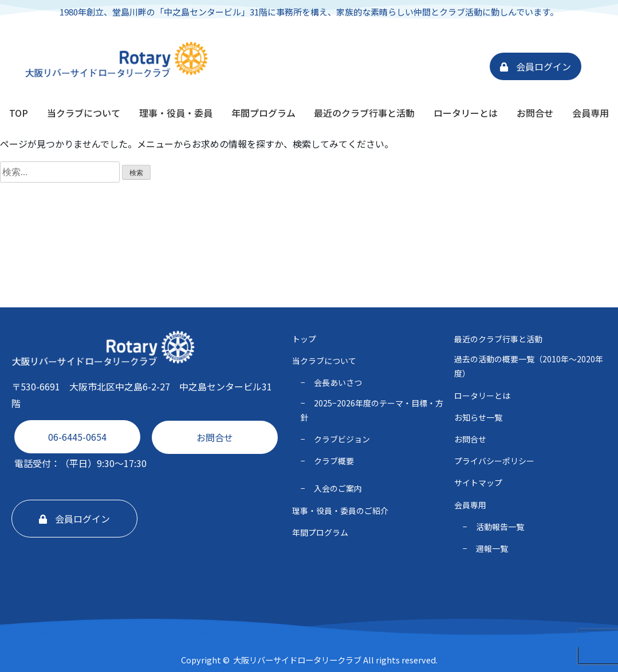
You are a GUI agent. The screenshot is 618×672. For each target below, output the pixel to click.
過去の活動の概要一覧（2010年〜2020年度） (529, 366)
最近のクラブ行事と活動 (364, 113)
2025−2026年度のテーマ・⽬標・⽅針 (372, 410)
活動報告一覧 (500, 527)
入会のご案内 (338, 488)
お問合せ (535, 113)
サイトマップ (478, 483)
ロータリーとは (466, 113)
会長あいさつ (338, 382)
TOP (19, 113)
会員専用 (591, 113)
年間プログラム (263, 113)
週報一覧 (492, 548)
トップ (304, 339)
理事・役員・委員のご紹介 (340, 511)
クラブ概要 (334, 461)
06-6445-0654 (77, 437)
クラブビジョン (342, 439)
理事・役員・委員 (176, 113)
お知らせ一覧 (478, 417)
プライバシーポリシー (494, 461)
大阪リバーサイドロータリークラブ (297, 660)
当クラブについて (84, 113)
